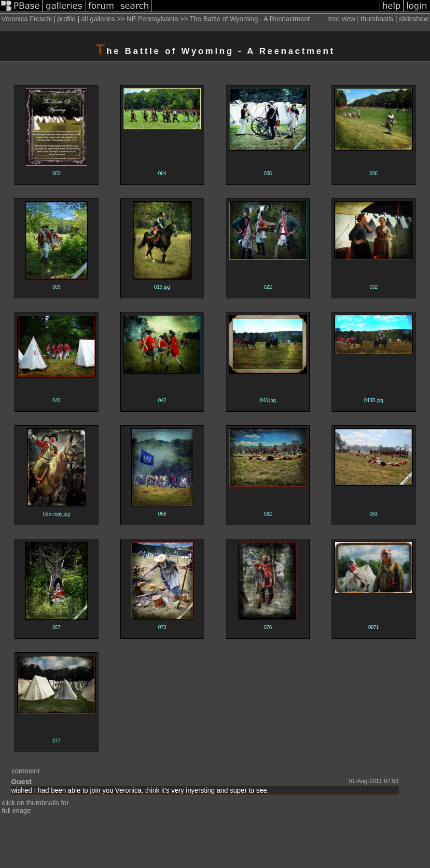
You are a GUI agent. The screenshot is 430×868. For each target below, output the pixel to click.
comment (26, 771)
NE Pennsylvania (152, 19)
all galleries (98, 19)
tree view (342, 19)
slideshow (414, 19)
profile (67, 19)
